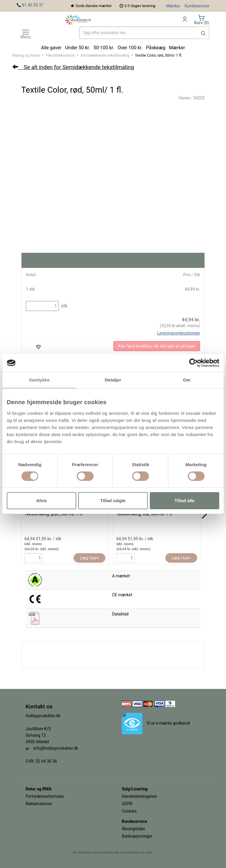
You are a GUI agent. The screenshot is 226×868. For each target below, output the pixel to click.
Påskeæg (156, 48)
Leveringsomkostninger (179, 333)
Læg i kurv (89, 558)
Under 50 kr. (78, 48)
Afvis (41, 501)
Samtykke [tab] (39, 380)
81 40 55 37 (33, 5)
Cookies (129, 811)
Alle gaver (51, 48)
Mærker (173, 6)
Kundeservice (197, 6)
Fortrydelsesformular (45, 796)
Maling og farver (26, 55)
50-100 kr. (104, 48)
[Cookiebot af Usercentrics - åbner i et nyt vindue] (193, 363)
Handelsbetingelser (139, 796)
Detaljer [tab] (113, 380)
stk (64, 306)
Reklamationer (39, 804)
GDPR (127, 804)
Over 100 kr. (130, 48)
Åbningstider (133, 829)
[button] (203, 33)
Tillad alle (185, 501)
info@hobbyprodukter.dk (56, 748)
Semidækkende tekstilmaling (105, 55)
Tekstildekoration (60, 55)
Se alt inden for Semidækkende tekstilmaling (73, 67)
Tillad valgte (113, 501)
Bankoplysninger (137, 836)
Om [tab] (187, 380)
